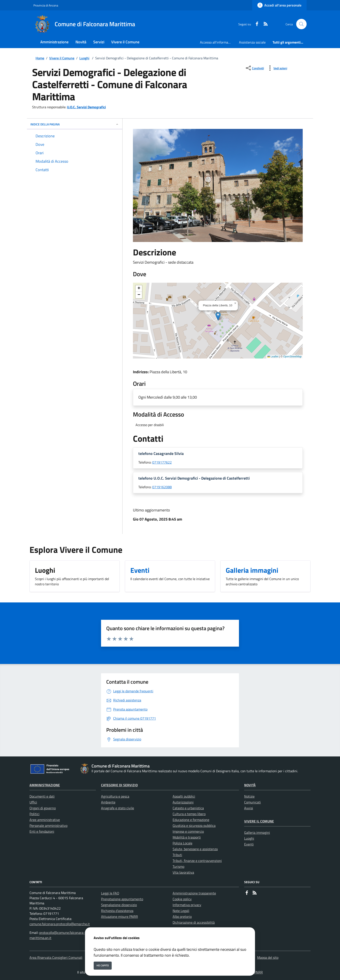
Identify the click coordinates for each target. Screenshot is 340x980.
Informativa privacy (187, 905)
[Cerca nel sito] (301, 24)
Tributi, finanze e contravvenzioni (197, 861)
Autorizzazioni (183, 802)
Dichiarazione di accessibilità (194, 922)
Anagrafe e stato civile (118, 808)
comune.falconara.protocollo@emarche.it (60, 924)
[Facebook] (255, 24)
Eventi (249, 844)
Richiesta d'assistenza (117, 911)
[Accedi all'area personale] (279, 5)
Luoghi (84, 58)
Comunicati (253, 802)
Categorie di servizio (119, 785)
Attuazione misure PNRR (119, 917)
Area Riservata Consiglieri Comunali (56, 957)
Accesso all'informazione (218, 42)
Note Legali (181, 911)
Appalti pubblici (184, 796)
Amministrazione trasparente (194, 893)
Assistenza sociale (252, 42)
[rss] (264, 24)
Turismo (178, 866)
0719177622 (162, 462)
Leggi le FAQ (110, 893)
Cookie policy (182, 899)
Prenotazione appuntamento (122, 899)
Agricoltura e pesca (115, 796)
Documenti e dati (42, 796)
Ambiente (108, 802)
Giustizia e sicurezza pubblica (194, 826)
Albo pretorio (182, 917)
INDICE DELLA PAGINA (75, 124)
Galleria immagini (257, 832)
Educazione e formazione (191, 820)
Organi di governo (43, 808)
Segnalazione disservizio (119, 905)
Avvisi (249, 808)
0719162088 (162, 487)
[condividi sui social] (254, 68)
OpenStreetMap (292, 357)
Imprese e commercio (188, 831)
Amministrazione (45, 785)
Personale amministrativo (48, 826)
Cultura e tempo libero (189, 814)
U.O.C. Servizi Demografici (86, 107)
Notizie (249, 796)
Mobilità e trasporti (187, 837)
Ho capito (103, 965)
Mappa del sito (268, 957)
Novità (250, 785)
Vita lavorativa (183, 872)
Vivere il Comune (62, 58)
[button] (218, 316)
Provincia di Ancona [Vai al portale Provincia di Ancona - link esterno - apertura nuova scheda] (46, 5)
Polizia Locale (182, 843)
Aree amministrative (45, 820)
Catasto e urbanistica (188, 808)
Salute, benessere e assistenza (195, 849)
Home (40, 58)
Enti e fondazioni (42, 831)
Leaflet (273, 357)
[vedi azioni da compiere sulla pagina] (277, 68)
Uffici (33, 802)
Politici (34, 814)
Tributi (177, 855)
